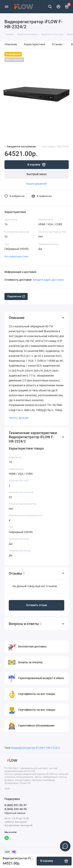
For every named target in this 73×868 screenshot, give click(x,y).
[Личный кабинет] (59, 7)
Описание (11, 44)
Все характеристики (16, 256)
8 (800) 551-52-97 (16, 805)
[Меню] (7, 7)
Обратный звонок (15, 813)
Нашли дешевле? (36, 184)
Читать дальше (19, 418)
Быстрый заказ (37, 174)
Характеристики (34, 44)
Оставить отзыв (36, 605)
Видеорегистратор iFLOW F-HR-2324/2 (36, 748)
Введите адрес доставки (48, 280)
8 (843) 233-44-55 (16, 809)
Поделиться (16, 296)
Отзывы (58, 44)
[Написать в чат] (65, 846)
